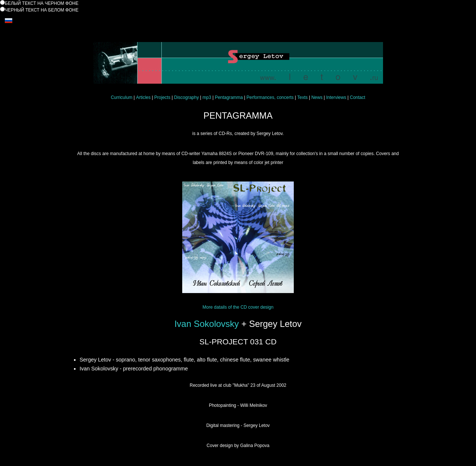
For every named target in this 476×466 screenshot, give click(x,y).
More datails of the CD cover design (238, 307)
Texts (302, 97)
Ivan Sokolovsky (207, 324)
